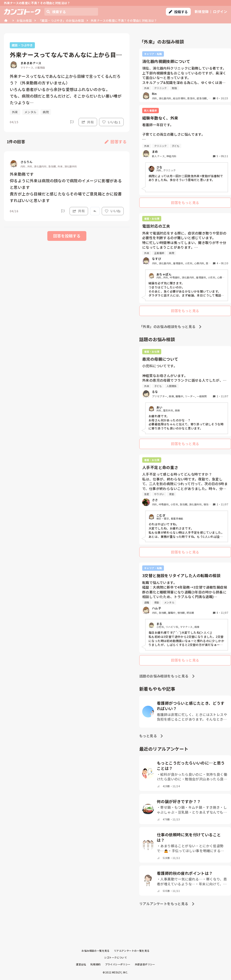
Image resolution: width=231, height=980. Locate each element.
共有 (88, 122)
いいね (113, 211)
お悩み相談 (24, 20)
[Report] (72, 122)
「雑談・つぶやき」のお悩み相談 (61, 20)
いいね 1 (111, 122)
